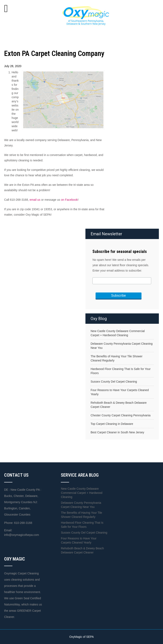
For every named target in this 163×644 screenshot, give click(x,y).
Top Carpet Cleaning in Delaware (112, 424)
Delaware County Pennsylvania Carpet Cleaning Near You (122, 346)
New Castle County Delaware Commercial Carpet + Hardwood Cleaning (118, 333)
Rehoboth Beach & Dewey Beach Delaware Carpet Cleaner (119, 405)
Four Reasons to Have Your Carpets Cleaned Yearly (120, 392)
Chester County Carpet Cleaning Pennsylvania (121, 415)
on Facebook (69, 200)
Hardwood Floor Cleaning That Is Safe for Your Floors (121, 371)
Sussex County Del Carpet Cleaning (114, 382)
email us (35, 200)
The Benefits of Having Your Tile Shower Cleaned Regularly (117, 358)
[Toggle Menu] (6, 8)
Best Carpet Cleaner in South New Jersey (117, 432)
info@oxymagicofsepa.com (22, 535)
